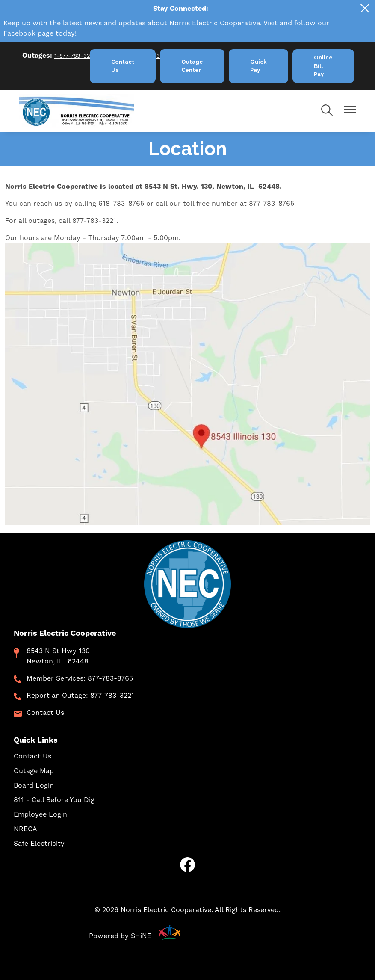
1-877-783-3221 (75, 56)
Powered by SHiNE (120, 936)
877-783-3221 (112, 696)
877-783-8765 (110, 678)
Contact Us (45, 713)
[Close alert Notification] (365, 8)
